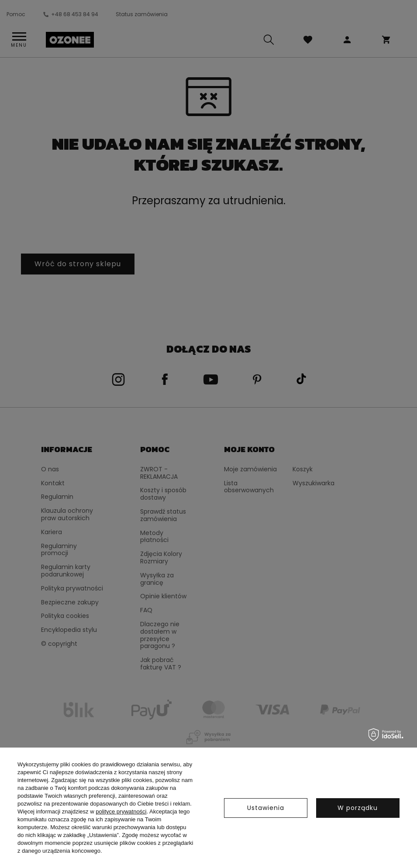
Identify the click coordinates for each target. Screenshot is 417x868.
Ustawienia (266, 808)
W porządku (358, 808)
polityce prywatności (121, 811)
